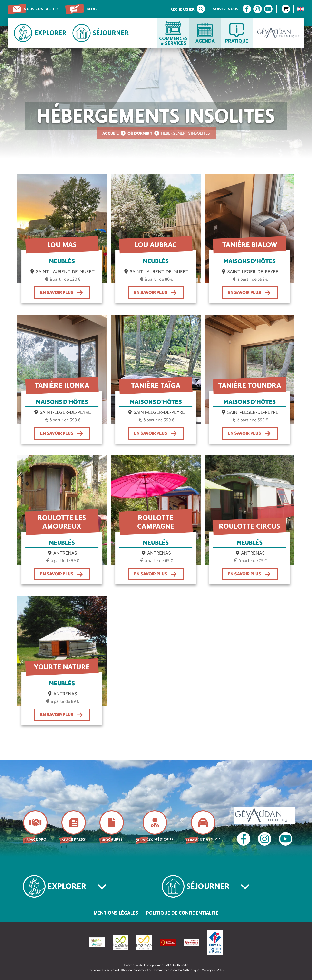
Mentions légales (116, 913)
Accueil (111, 133)
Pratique (237, 41)
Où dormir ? (140, 133)
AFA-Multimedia (177, 965)
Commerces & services (173, 41)
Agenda (205, 41)
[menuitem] (301, 9)
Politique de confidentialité (182, 913)
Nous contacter (41, 9)
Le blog (89, 9)
